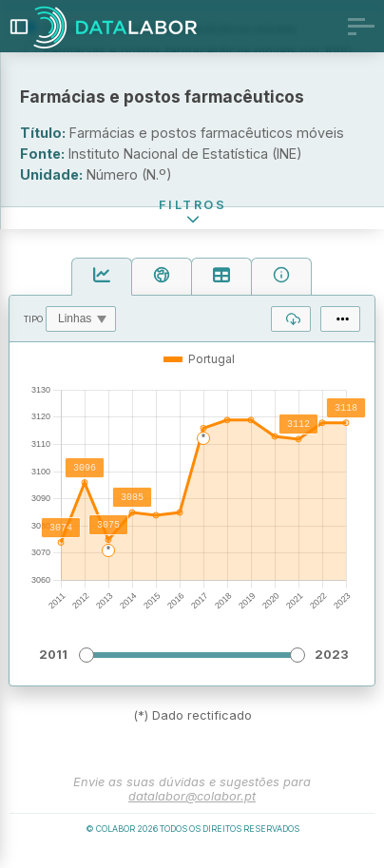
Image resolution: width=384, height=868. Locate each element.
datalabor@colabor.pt (192, 810)
